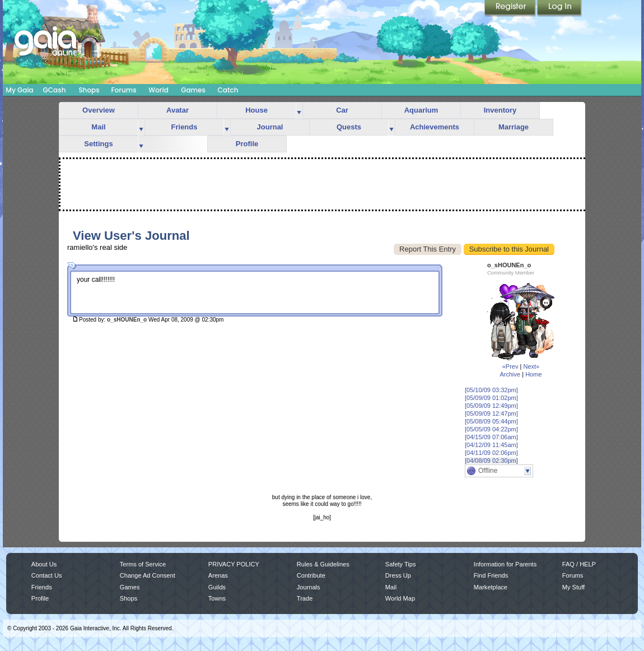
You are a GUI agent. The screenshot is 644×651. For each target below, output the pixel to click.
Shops (89, 90)
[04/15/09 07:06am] (491, 437)
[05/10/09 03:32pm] (491, 390)
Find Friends (491, 575)
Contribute (311, 575)
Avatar (178, 110)
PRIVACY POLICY (234, 564)
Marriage (514, 127)
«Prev (510, 366)
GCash (55, 90)
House (256, 110)
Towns (217, 598)
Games (193, 90)
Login (559, 8)
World (158, 90)
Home (533, 374)
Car (342, 110)
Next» (531, 366)
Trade (305, 598)
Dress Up (398, 575)
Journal (270, 127)
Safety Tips (401, 564)
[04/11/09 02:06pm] (491, 453)
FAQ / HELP (579, 564)
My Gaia (19, 90)
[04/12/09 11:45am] (491, 445)
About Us (44, 564)
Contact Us (47, 575)
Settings (98, 144)
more (299, 111)
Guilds (217, 587)
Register (511, 8)
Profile (247, 144)
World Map (400, 598)
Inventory (500, 110)
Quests (349, 127)
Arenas (218, 575)
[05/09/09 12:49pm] (491, 406)
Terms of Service (143, 564)
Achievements (435, 127)
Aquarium (421, 110)
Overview (99, 110)
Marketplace (491, 587)
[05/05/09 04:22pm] (491, 429)
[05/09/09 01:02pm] (491, 398)
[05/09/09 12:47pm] (491, 413)
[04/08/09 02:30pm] (491, 461)
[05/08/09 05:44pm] (491, 421)
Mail (98, 127)
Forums (123, 90)
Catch (228, 90)
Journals (309, 587)
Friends (185, 127)
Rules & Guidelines (323, 564)
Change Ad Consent (148, 575)
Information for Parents (505, 564)
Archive (510, 374)
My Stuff (573, 587)
